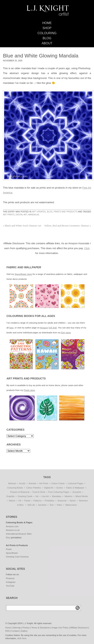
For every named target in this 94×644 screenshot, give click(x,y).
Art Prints (9, 215)
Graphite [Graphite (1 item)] (10, 496)
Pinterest (10, 578)
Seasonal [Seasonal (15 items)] (62, 501)
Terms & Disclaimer (41, 628)
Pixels (9, 549)
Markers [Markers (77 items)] (68, 496)
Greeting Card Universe (17, 557)
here (11, 328)
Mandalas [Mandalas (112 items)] (57, 496)
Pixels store (29, 390)
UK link (53, 328)
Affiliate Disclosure (79, 628)
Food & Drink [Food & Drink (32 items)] (39, 492)
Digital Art (21, 215)
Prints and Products (66, 212)
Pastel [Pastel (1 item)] (27, 501)
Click (87, 248)
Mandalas (34, 215)
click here (22, 638)
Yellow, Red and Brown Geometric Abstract (68, 226)
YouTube (10, 586)
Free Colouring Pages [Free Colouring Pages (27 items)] (59, 492)
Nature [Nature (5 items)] (12, 501)
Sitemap (17, 628)
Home (47, 23)
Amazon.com (12, 526)
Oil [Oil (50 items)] (20, 501)
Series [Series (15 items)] (73, 501)
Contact (15, 631)
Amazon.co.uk (13, 530)
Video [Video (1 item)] (59, 505)
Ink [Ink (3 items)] (37, 496)
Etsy (8, 538)
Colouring (47, 33)
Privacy (26, 628)
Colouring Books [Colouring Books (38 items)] (15, 488)
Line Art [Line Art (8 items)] (45, 496)
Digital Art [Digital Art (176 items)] (49, 488)
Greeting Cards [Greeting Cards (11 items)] (25, 496)
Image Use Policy (60, 628)
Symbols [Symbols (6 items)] (42, 505)
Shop (47, 28)
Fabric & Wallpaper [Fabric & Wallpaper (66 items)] (75, 488)
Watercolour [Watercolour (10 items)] (71, 505)
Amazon (44, 328)
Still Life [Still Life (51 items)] (31, 505)
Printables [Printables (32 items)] (49, 501)
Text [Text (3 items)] (51, 505)
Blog (47, 38)
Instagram (11, 582)
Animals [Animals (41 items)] (32, 483)
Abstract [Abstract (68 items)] (12, 483)
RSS (8, 631)
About (47, 43)
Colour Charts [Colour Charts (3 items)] (58, 483)
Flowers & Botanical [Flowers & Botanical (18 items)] (20, 492)
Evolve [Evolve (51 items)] (60, 488)
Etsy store (66, 333)
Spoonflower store (23, 274)
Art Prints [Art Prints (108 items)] (44, 483)
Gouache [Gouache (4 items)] (77, 492)
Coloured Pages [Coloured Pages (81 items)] (75, 483)
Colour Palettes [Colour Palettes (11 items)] (33, 488)
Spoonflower (12, 553)
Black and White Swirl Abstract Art (22, 226)
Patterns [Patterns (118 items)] (37, 501)
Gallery (24, 631)
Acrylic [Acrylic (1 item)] (22, 483)
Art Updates (39, 212)
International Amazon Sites (19, 534)
